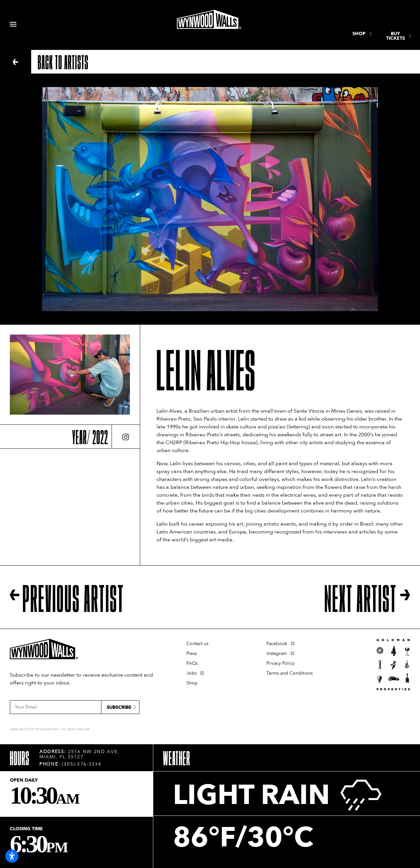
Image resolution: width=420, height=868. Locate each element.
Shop (192, 683)
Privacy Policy (281, 663)
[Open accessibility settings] (12, 856)
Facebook (277, 644)
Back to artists (63, 62)
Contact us (197, 644)
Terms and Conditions (290, 673)
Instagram (277, 653)
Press (192, 653)
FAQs (192, 663)
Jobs (191, 673)
